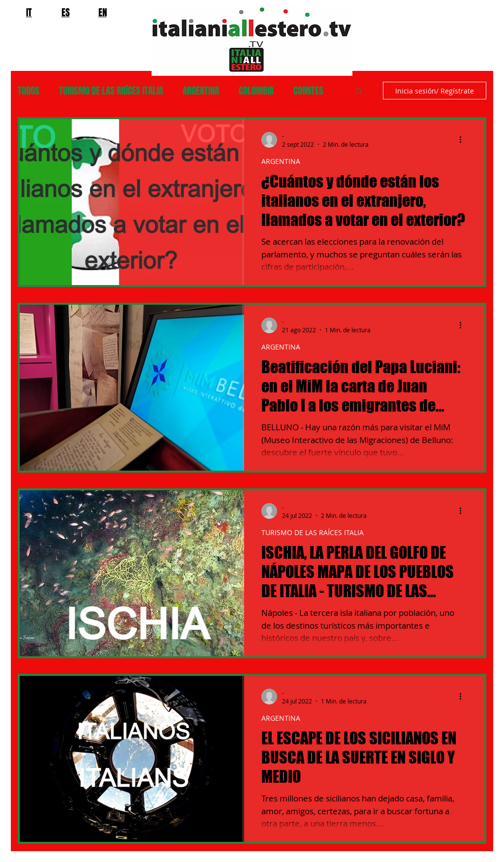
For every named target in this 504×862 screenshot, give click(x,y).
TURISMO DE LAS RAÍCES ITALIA (111, 91)
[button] (359, 92)
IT (29, 12)
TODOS (29, 91)
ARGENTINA (201, 91)
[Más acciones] (464, 140)
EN (103, 12)
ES (66, 12)
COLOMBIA (256, 91)
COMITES (308, 91)
